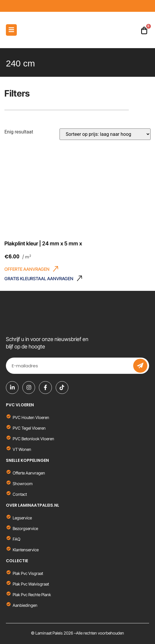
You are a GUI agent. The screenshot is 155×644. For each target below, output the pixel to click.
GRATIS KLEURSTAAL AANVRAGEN (39, 279)
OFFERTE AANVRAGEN (27, 269)
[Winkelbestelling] (105, 134)
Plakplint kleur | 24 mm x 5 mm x (43, 243)
